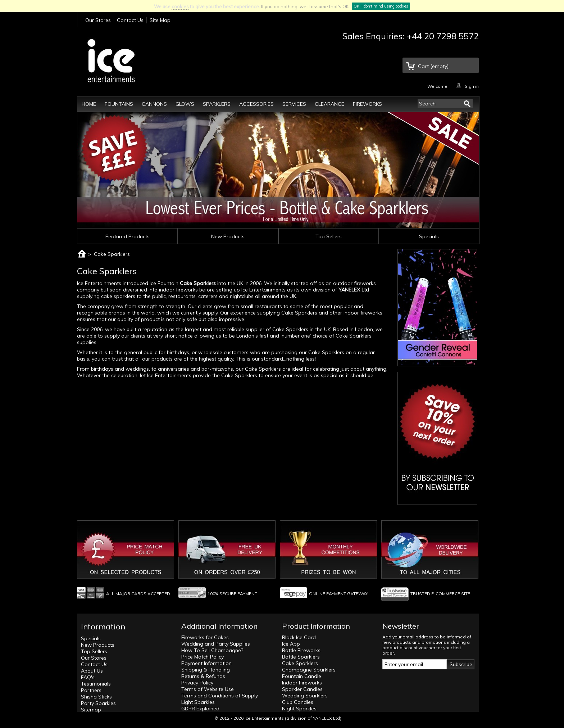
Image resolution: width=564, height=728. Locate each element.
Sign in (472, 86)
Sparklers (217, 104)
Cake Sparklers (198, 283)
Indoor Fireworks (302, 683)
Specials (429, 236)
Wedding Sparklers (305, 696)
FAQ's (88, 677)
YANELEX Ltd (326, 718)
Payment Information (206, 663)
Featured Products (128, 236)
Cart (433, 66)
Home (89, 104)
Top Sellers (329, 236)
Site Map (160, 20)
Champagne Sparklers (309, 670)
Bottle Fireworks (301, 650)
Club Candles (298, 702)
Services (294, 104)
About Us (92, 671)
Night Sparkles (299, 709)
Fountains (119, 104)
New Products (228, 236)
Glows (185, 104)
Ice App (291, 644)
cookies (180, 6)
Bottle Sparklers (301, 657)
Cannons (154, 104)
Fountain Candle (302, 676)
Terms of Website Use (208, 689)
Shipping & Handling (206, 670)
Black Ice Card (299, 637)
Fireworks (367, 104)
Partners (91, 690)
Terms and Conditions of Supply (220, 696)
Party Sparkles (98, 703)
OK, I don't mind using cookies (381, 6)
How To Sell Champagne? (212, 650)
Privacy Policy (197, 683)
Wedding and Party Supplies (216, 644)
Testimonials (96, 684)
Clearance (329, 104)
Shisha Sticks (96, 697)
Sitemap (91, 710)
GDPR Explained (200, 709)
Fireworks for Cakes (205, 637)
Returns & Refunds (203, 676)
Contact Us (130, 20)
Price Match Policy (203, 657)
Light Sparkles (198, 702)
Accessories (256, 104)
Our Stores (98, 20)
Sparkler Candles (302, 689)
